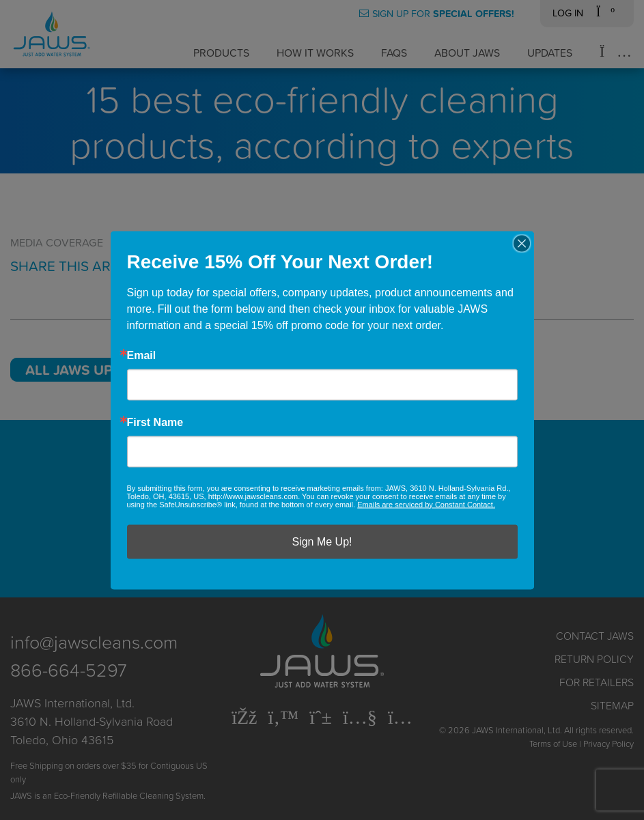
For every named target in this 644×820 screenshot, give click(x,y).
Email (142, 355)
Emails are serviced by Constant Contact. (426, 504)
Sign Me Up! (322, 541)
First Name (155, 422)
